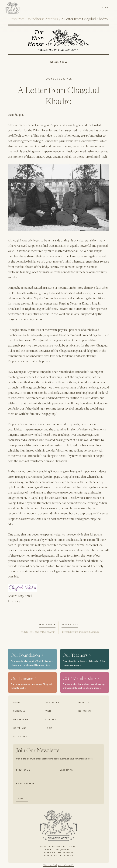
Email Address (25, 783)
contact (51, 719)
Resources (17, 19)
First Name (23, 770)
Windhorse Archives (43, 19)
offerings (20, 728)
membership (21, 719)
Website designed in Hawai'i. (59, 865)
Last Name (66, 770)
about (17, 702)
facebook (84, 702)
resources (52, 702)
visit (48, 711)
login (49, 728)
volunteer (20, 737)
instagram (84, 711)
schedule (19, 711)
